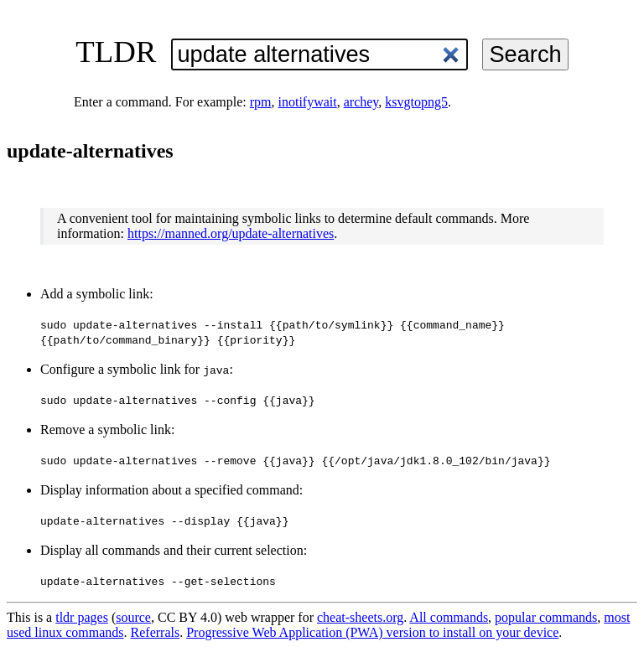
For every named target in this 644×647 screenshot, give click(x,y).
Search (525, 54)
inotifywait (308, 102)
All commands (449, 617)
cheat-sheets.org (360, 617)
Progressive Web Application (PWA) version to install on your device (372, 632)
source (133, 617)
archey (361, 102)
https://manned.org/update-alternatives (231, 233)
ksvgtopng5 (416, 102)
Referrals (156, 632)
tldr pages (82, 617)
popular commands (546, 617)
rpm (261, 102)
